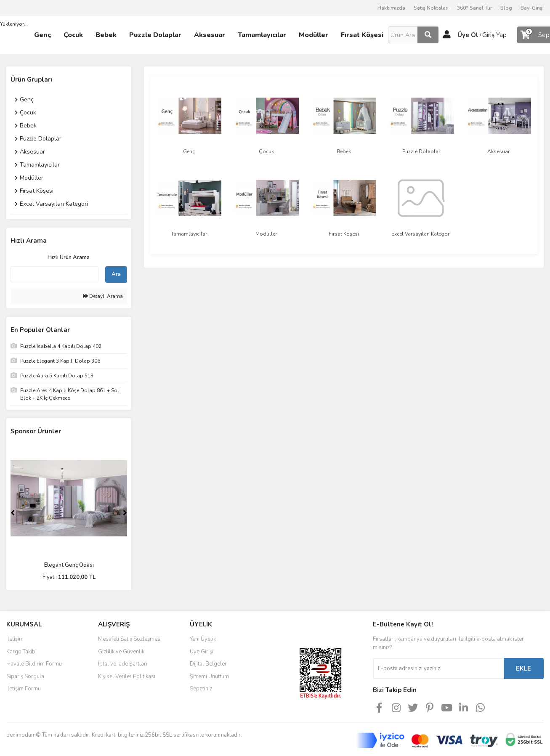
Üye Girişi (202, 652)
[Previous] (13, 513)
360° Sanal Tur (474, 8)
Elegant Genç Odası (69, 565)
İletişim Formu (24, 689)
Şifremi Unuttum (209, 676)
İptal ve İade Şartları (123, 664)
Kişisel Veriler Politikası (127, 676)
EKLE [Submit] (523, 668)
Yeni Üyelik (203, 639)
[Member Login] (447, 35)
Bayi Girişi (532, 8)
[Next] (125, 513)
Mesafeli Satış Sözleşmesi (130, 639)
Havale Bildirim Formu (34, 664)
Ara (116, 274)
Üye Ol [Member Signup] (468, 35)
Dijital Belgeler (208, 664)
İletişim (15, 639)
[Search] (413, 35)
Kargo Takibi (21, 652)
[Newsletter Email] (438, 668)
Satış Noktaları (431, 8)
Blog (506, 8)
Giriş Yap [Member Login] (494, 35)
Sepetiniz (201, 689)
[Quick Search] (55, 274)
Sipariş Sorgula (25, 676)
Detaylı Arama (103, 296)
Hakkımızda (391, 8)
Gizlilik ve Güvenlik (121, 652)
